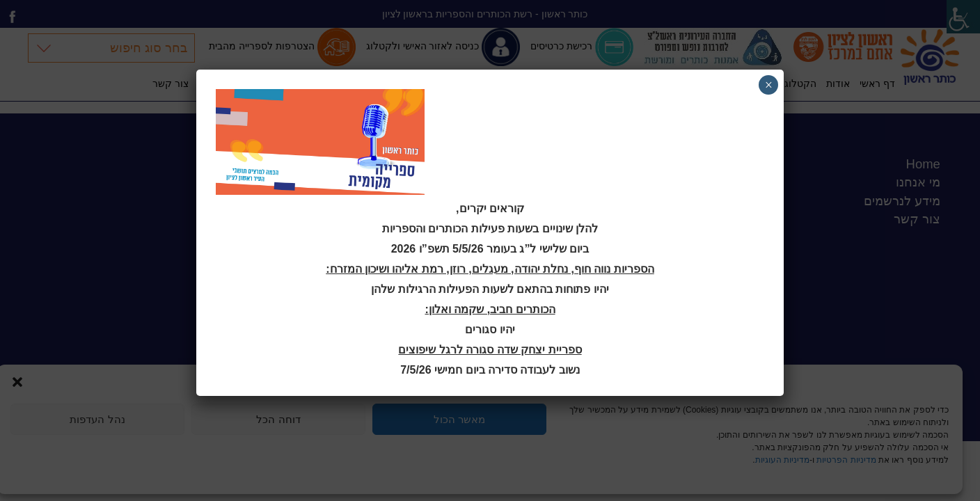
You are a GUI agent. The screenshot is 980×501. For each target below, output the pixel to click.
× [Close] (769, 85)
